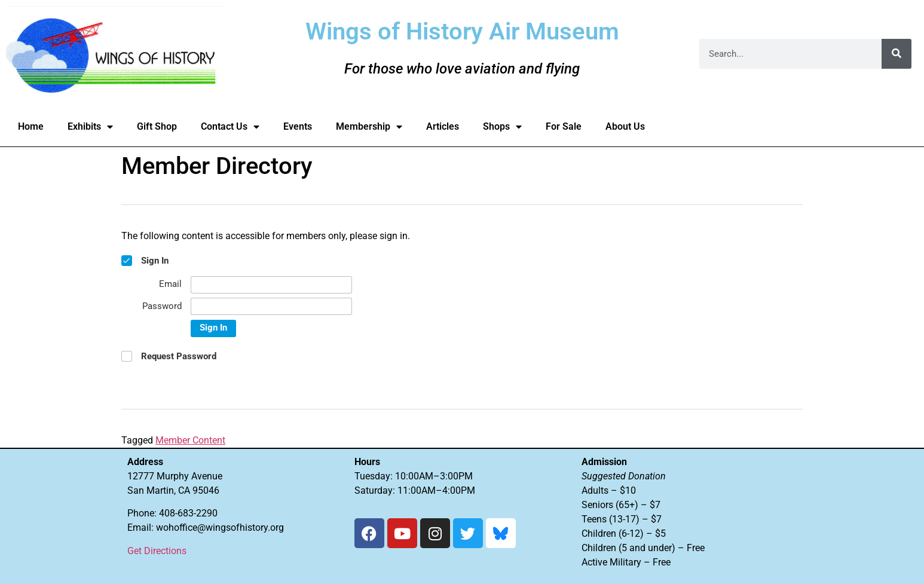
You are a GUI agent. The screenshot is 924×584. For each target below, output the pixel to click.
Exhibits (90, 127)
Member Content (190, 440)
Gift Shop (157, 126)
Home (31, 126)
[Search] (897, 54)
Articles (443, 126)
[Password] (271, 306)
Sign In (213, 328)
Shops (502, 127)
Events (298, 126)
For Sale (564, 126)
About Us (625, 126)
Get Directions (157, 551)
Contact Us (230, 127)
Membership (369, 127)
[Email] (271, 285)
